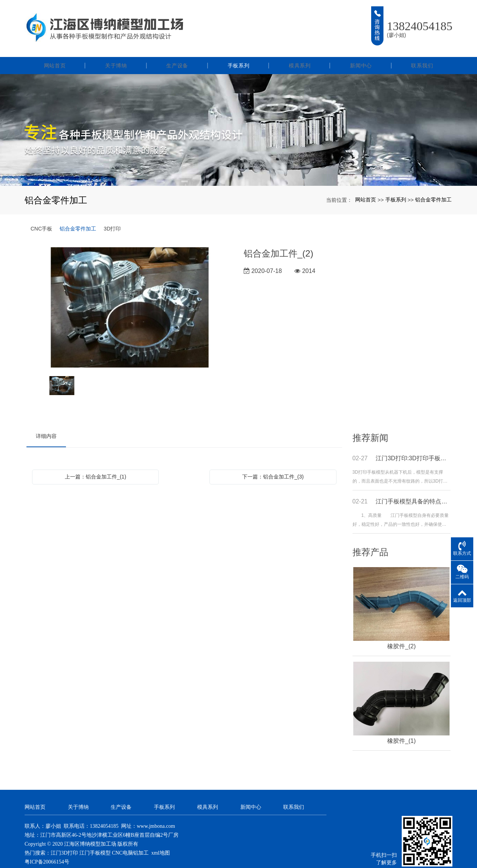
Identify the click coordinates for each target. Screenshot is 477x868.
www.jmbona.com (156, 814)
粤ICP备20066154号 (47, 850)
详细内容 (46, 424)
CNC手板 (41, 216)
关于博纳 (116, 53)
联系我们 (422, 53)
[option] (130, 296)
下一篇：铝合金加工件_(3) (273, 464)
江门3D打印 (64, 841)
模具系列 (300, 53)
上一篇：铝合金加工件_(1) (96, 464)
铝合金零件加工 (433, 187)
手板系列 (239, 53)
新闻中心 (361, 53)
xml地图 (161, 841)
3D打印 (112, 216)
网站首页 (55, 53)
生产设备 (177, 53)
